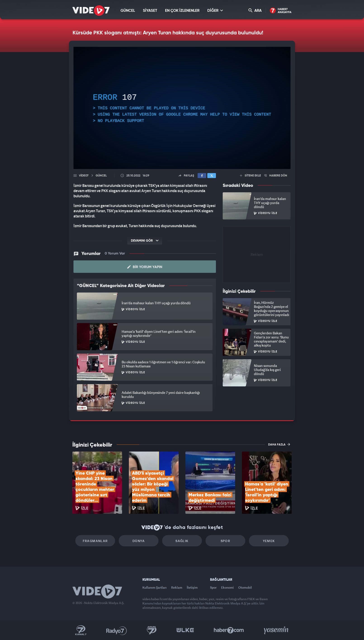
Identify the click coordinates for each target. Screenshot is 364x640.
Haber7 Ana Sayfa (281, 11)
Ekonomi (227, 587)
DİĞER (215, 11)
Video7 (84, 176)
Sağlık (182, 541)
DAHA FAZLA (279, 444)
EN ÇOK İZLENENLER (182, 11)
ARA (255, 11)
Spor (226, 541)
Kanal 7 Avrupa (152, 630)
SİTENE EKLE (250, 176)
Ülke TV (185, 630)
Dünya (139, 541)
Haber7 (229, 630)
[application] (182, 108)
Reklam (177, 587)
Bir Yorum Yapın (145, 267)
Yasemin (277, 630)
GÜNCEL (128, 11)
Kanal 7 (81, 630)
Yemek (269, 541)
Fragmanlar (95, 541)
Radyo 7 (117, 630)
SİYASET (150, 11)
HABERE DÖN (276, 176)
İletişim (192, 587)
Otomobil (245, 587)
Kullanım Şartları (155, 587)
